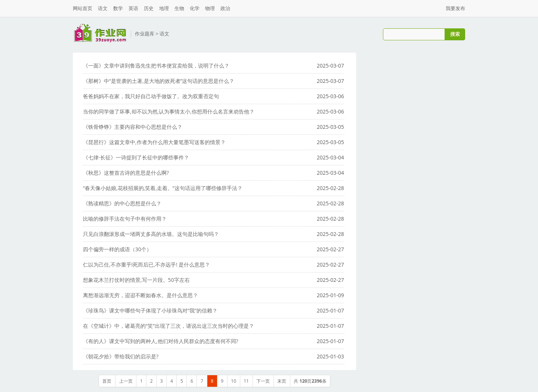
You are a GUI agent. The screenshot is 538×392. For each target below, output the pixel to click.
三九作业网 (100, 33)
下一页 (263, 381)
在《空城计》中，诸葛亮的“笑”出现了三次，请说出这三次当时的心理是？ (168, 326)
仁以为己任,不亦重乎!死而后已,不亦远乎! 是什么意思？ (146, 265)
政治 (225, 8)
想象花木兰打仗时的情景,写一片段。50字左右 (136, 280)
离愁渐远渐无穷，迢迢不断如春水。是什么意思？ (140, 295)
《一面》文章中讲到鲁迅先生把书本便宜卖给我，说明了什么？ (156, 66)
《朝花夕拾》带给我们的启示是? (121, 356)
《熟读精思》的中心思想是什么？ (122, 203)
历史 (149, 8)
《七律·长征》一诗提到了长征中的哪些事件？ (136, 157)
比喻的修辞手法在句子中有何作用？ (125, 219)
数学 (118, 8)
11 (246, 381)
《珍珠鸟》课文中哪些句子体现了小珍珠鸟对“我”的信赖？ (150, 310)
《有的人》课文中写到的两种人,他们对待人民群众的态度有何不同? (161, 341)
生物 (179, 8)
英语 (133, 8)
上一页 (126, 381)
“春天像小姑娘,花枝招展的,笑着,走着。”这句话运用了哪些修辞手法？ (163, 188)
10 (234, 381)
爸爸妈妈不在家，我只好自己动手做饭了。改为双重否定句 (151, 96)
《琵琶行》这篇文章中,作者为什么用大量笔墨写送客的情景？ (154, 142)
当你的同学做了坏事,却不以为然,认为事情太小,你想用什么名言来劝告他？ (169, 111)
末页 (282, 381)
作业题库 (145, 34)
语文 (103, 8)
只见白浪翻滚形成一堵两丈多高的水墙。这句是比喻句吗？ (151, 234)
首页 (107, 381)
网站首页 (83, 8)
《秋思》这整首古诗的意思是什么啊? (126, 173)
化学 (195, 8)
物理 (210, 8)
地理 (164, 8)
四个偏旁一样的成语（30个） (117, 249)
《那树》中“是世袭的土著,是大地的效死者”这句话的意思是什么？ (159, 81)
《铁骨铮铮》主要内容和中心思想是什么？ (133, 127)
